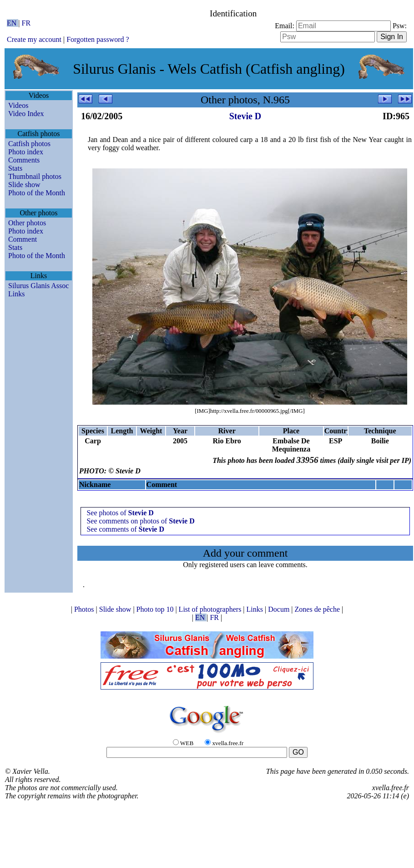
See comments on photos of (140, 521)
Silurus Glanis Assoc (38, 286)
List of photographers (211, 609)
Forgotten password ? (98, 39)
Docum (280, 609)
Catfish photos (29, 144)
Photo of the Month (37, 193)
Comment (23, 239)
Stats (15, 168)
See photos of (120, 513)
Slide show (24, 185)
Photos (85, 609)
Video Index (26, 114)
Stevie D (245, 116)
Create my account (34, 39)
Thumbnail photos (35, 176)
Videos (18, 105)
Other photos (27, 223)
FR (26, 23)
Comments (24, 160)
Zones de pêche (318, 609)
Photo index (26, 152)
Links (16, 294)
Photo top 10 (156, 609)
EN (13, 23)
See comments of (125, 529)
